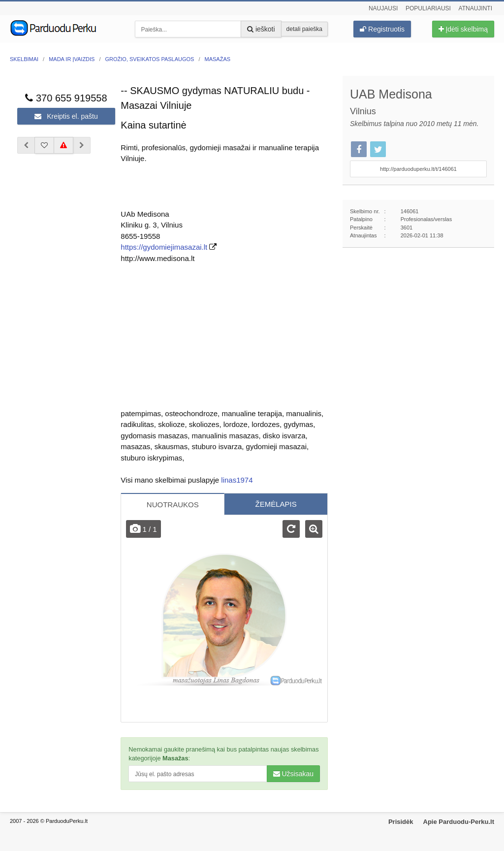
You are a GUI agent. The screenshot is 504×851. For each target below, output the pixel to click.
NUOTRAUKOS (173, 505)
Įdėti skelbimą (463, 29)
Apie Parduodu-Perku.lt (459, 822)
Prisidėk (401, 822)
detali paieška (304, 29)
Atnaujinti (475, 8)
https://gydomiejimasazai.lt (164, 247)
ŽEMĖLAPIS (276, 504)
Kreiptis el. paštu (66, 116)
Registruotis (382, 29)
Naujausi (383, 8)
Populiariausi (428, 8)
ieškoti (261, 29)
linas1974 (237, 480)
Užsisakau (293, 774)
